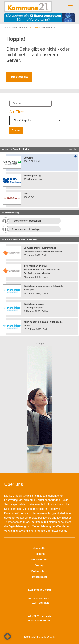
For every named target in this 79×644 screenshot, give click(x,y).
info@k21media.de (39, 616)
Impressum (39, 577)
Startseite (35, 28)
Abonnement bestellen (26, 221)
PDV (26, 194)
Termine (40, 554)
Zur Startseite (19, 77)
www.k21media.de (40, 620)
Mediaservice (40, 559)
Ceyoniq (28, 158)
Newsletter (40, 548)
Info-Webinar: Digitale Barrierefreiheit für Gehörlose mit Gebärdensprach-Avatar (42, 269)
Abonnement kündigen (26, 229)
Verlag (39, 565)
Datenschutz (39, 571)
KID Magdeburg (32, 176)
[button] (8, 636)
